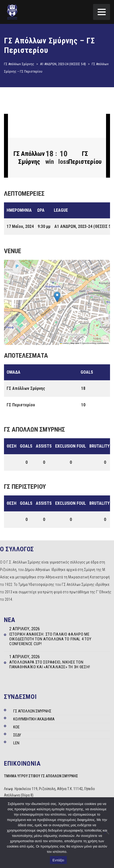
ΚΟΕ (16, 727)
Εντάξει (58, 860)
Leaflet (64, 343)
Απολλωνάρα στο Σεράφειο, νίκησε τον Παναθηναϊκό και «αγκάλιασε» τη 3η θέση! (50, 665)
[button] (57, 297)
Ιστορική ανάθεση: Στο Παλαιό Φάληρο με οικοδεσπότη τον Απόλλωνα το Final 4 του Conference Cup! (50, 639)
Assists (44, 446)
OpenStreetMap (89, 343)
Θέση (12, 446)
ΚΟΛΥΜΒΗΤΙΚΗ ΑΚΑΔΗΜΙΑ (34, 719)
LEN (16, 743)
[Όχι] (107, 833)
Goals (26, 446)
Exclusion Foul (71, 446)
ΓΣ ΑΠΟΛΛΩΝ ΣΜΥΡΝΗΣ (32, 711)
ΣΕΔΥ (17, 735)
